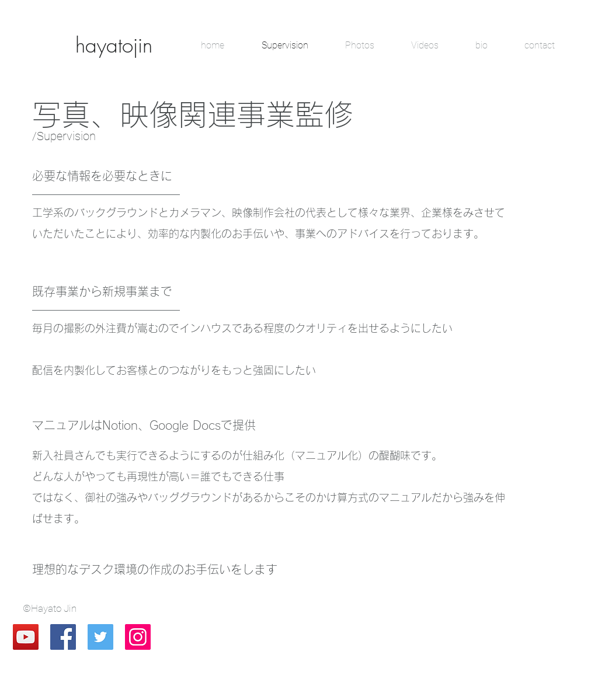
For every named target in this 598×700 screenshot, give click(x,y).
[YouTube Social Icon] (26, 637)
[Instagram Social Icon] (138, 637)
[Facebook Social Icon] (63, 637)
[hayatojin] (114, 45)
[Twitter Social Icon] (100, 637)
